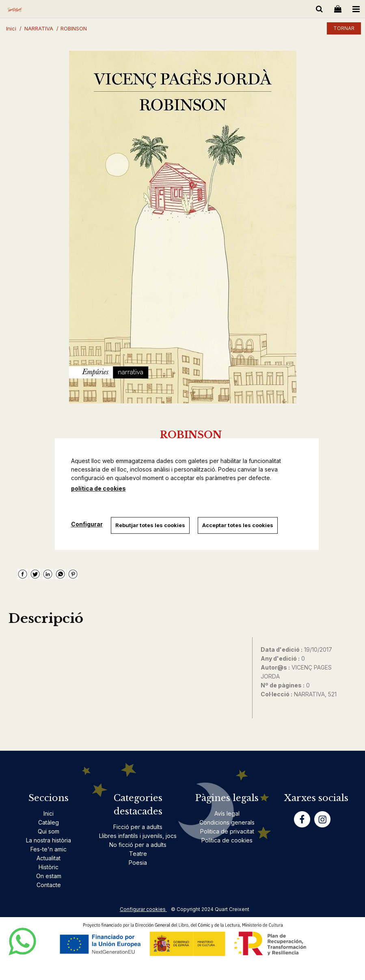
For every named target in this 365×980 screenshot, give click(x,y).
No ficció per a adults (138, 845)
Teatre (138, 854)
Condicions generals (227, 822)
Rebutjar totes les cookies (150, 525)
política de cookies (98, 488)
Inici (49, 813)
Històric (49, 867)
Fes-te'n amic (49, 849)
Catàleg (49, 822)
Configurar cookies (143, 909)
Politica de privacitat (227, 831)
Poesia (138, 863)
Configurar (87, 524)
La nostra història (49, 840)
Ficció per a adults (138, 827)
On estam (49, 876)
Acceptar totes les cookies (238, 525)
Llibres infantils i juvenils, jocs (138, 836)
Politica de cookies (227, 840)
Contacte (49, 885)
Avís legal (227, 813)
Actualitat (49, 858)
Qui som (49, 831)
